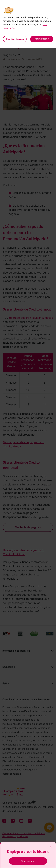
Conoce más (28, 861)
